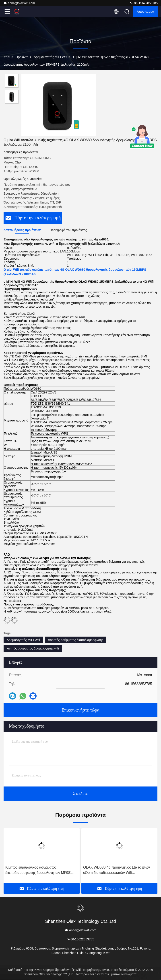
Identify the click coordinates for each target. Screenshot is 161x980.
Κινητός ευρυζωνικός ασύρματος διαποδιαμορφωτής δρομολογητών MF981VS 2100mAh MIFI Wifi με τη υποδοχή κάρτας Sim (41, 870)
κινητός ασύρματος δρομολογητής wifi (33, 648)
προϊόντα (22, 57)
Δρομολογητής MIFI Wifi (51, 57)
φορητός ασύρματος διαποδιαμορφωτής (76, 640)
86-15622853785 (144, 3)
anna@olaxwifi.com (19, 3)
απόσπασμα (145, 12)
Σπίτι (7, 57)
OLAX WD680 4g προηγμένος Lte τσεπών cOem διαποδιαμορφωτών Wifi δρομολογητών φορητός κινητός (117, 870)
